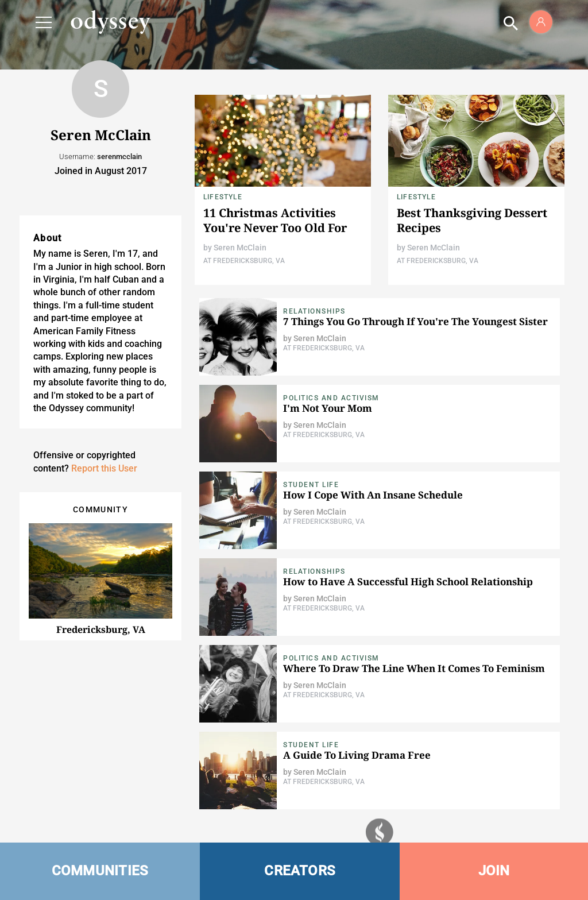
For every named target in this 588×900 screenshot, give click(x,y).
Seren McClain (240, 248)
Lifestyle (223, 197)
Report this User (104, 468)
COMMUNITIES (100, 871)
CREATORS (300, 871)
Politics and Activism (331, 398)
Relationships (314, 311)
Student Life (311, 485)
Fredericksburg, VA (101, 629)
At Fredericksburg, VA (244, 261)
